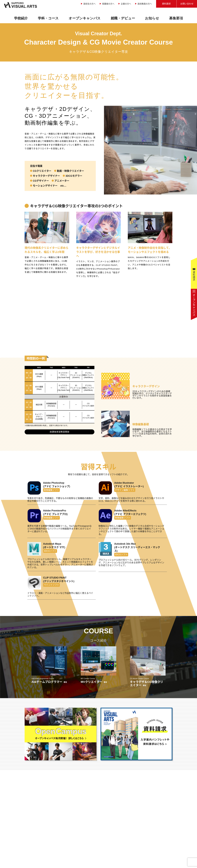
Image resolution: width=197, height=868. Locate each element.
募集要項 (176, 18)
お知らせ (152, 18)
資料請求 (166, 4)
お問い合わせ (187, 4)
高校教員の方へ (145, 4)
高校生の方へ (89, 4)
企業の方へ (126, 4)
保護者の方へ (108, 4)
